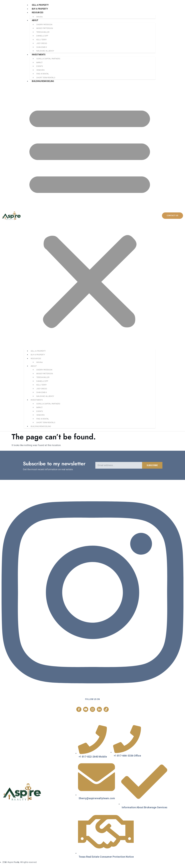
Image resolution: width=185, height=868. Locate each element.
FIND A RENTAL (43, 74)
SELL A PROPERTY (40, 5)
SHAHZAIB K (42, 47)
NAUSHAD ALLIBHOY (45, 51)
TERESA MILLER (43, 32)
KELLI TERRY (41, 40)
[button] (90, 216)
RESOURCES (38, 13)
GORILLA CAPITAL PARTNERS (48, 59)
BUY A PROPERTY (40, 9)
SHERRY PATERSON (44, 25)
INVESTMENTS (39, 55)
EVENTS (40, 66)
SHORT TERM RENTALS (46, 78)
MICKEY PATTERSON (45, 28)
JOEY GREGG (42, 43)
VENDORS (40, 70)
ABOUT (35, 20)
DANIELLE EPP (42, 36)
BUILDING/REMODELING (43, 81)
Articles (40, 17)
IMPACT (40, 62)
